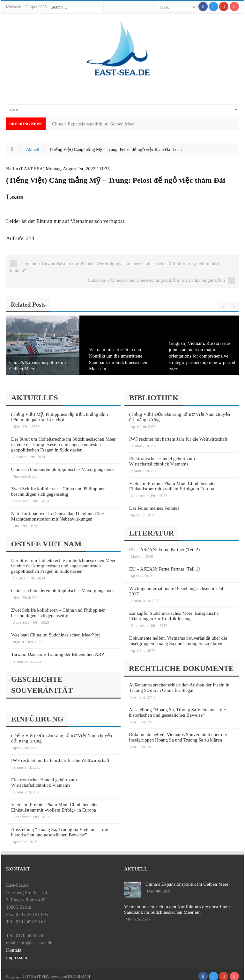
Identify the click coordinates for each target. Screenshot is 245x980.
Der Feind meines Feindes (155, 508)
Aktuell (33, 149)
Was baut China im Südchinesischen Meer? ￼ (56, 634)
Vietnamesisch (86, 221)
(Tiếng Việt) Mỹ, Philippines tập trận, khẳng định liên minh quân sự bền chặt (60, 417)
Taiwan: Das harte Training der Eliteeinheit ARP (58, 653)
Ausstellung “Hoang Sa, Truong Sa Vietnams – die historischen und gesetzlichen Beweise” (60, 828)
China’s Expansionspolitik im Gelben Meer (187, 880)
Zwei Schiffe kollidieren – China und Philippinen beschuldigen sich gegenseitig (59, 491)
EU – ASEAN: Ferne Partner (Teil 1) (165, 568)
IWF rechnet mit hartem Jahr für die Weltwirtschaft (61, 756)
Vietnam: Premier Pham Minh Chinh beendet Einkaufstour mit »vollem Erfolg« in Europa (55, 803)
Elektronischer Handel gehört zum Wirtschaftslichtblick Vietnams (45, 779)
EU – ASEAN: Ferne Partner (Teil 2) (165, 548)
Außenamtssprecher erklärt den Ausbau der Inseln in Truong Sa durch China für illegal (179, 685)
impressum (17, 954)
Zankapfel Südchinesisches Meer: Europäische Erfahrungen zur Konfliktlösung (174, 615)
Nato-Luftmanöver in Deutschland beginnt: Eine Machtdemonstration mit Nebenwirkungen (58, 516)
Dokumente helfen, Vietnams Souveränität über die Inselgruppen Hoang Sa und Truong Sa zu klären (179, 639)
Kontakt (14, 946)
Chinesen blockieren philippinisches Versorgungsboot (63, 469)
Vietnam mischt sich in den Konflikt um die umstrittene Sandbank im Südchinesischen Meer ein (177, 906)
